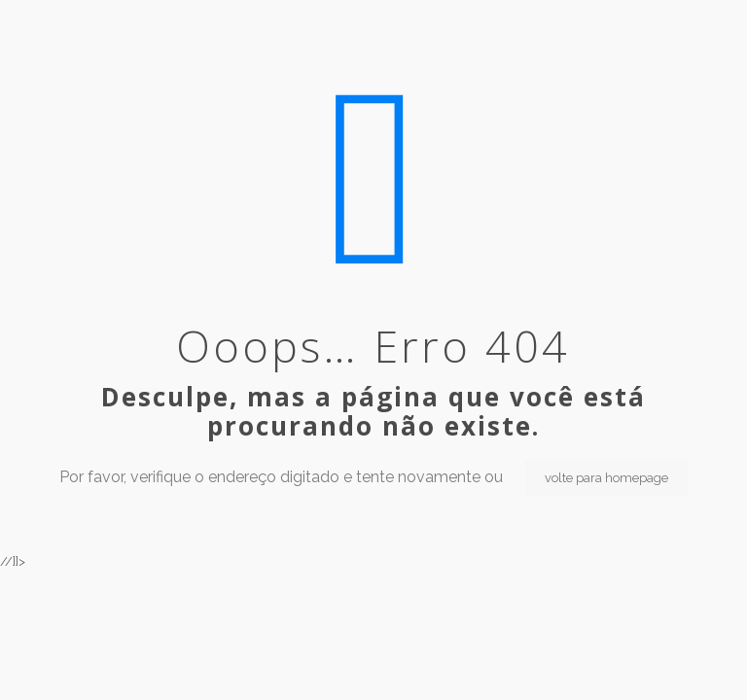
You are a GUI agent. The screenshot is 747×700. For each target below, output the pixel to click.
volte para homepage (606, 478)
